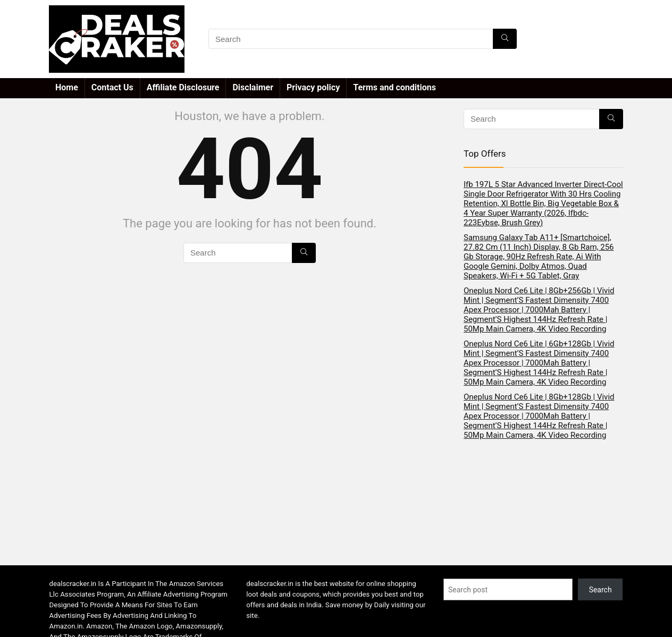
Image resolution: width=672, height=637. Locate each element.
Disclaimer (253, 87)
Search (600, 590)
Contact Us (112, 87)
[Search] (505, 39)
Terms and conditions (394, 87)
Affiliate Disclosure (183, 87)
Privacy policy (313, 87)
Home (67, 87)
